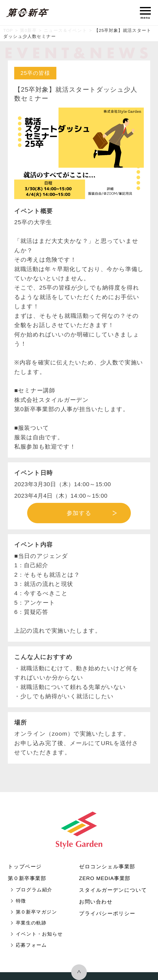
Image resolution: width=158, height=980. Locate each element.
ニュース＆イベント (65, 30)
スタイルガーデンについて (113, 890)
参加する (79, 513)
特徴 (21, 901)
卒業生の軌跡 (31, 923)
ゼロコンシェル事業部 (107, 867)
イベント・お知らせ (39, 934)
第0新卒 (28, 30)
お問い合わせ (96, 902)
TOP (8, 30)
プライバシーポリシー (107, 913)
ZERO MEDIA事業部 (105, 878)
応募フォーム (31, 945)
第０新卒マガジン (37, 912)
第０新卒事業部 (27, 878)
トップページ (25, 867)
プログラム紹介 (34, 890)
